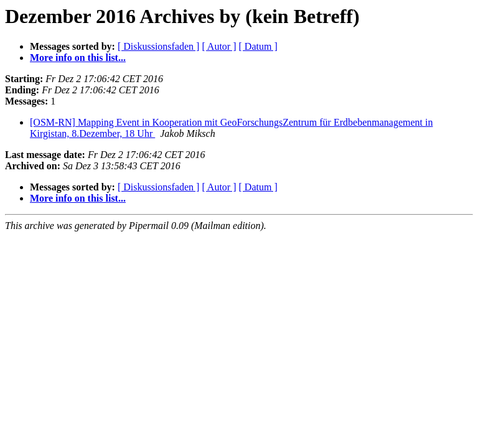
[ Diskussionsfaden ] (159, 46)
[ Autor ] (219, 46)
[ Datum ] (258, 46)
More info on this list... (78, 58)
